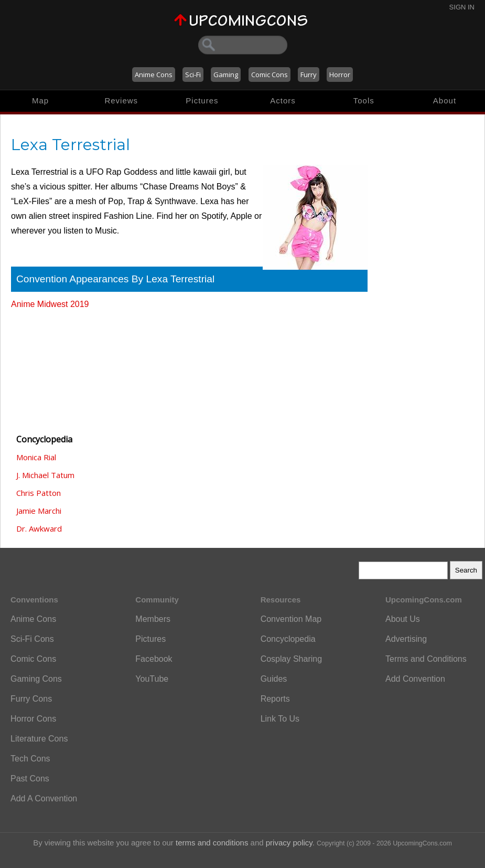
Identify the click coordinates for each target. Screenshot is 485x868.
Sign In (462, 7)
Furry (309, 75)
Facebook (154, 659)
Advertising (406, 639)
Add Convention (415, 679)
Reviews (121, 100)
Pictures (202, 100)
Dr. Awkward (39, 528)
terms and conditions (212, 843)
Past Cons (30, 779)
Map (40, 100)
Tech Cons (30, 759)
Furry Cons (31, 699)
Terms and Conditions (426, 659)
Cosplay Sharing (291, 659)
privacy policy (289, 843)
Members (153, 619)
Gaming (226, 75)
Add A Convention (44, 798)
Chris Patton (39, 493)
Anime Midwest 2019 (50, 304)
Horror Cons (33, 719)
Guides (274, 679)
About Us (403, 619)
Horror (340, 75)
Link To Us (280, 719)
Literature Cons (39, 739)
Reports (275, 699)
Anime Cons (154, 75)
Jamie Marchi (39, 511)
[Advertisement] (63, 367)
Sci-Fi (193, 75)
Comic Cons (270, 75)
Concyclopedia (288, 639)
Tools (364, 100)
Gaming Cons (36, 679)
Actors (283, 100)
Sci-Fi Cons (32, 639)
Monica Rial (36, 457)
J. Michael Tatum (45, 475)
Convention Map (291, 619)
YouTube (152, 679)
